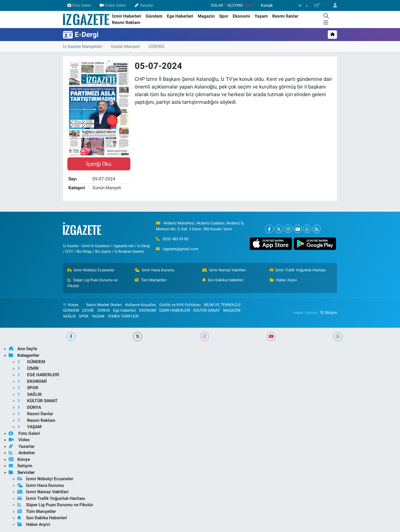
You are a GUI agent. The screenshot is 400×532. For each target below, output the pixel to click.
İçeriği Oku (99, 164)
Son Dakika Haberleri (223, 280)
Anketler (22, 453)
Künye (71, 305)
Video (19, 440)
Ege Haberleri (180, 16)
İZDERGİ (157, 46)
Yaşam (261, 16)
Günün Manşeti (125, 46)
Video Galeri (113, 5)
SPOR (84, 316)
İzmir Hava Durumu (154, 270)
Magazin (206, 16)
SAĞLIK (69, 316)
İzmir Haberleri (127, 16)
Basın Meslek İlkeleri (104, 305)
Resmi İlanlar (285, 16)
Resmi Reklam (126, 22)
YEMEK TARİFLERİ (123, 316)
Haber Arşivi (283, 280)
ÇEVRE (88, 310)
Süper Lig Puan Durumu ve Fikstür (93, 283)
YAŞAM (98, 316)
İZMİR (28, 368)
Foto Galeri (79, 5)
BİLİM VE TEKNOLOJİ (222, 305)
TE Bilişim (328, 313)
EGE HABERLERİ (38, 375)
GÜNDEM (71, 310)
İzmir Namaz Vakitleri (224, 270)
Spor (224, 16)
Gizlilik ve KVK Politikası (180, 305)
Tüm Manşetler (151, 280)
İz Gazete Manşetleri (83, 46)
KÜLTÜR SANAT (207, 310)
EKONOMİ (148, 310)
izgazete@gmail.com (180, 249)
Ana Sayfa (23, 349)
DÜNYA (104, 310)
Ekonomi (241, 16)
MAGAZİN (232, 310)
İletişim (21, 466)
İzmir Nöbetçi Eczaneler (91, 270)
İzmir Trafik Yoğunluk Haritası (298, 270)
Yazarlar (144, 5)
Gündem (154, 16)
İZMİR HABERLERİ (175, 310)
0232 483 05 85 (176, 239)
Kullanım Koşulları (141, 305)
